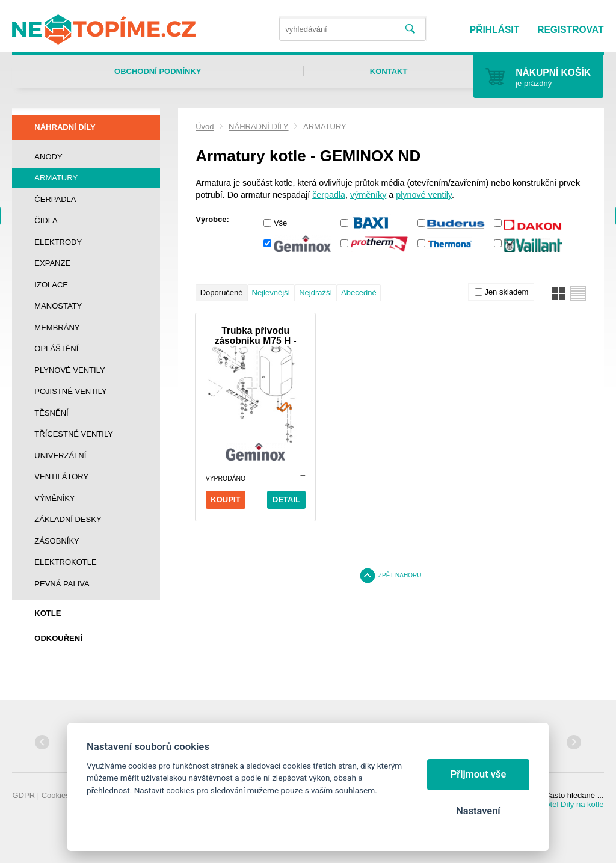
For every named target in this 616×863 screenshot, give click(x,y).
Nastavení (478, 811)
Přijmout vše (479, 774)
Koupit (225, 499)
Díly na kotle (582, 804)
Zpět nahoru (400, 575)
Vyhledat (410, 29)
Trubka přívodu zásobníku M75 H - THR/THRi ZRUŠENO (255, 336)
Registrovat (570, 30)
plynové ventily (424, 195)
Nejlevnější (271, 293)
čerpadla (329, 195)
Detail (286, 499)
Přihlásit (494, 30)
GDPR (23, 795)
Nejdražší (316, 293)
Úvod (205, 127)
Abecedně (359, 293)
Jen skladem (506, 292)
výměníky (368, 195)
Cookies (56, 795)
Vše (280, 223)
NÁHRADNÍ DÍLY (258, 127)
